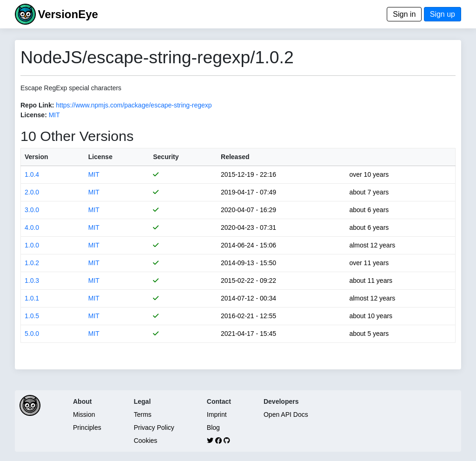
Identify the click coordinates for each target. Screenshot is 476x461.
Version (36, 157)
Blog (213, 428)
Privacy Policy (154, 428)
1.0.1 (32, 298)
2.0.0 (32, 192)
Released (235, 157)
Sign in (404, 14)
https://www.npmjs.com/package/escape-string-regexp (134, 105)
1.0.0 (32, 245)
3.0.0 (32, 210)
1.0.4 (32, 174)
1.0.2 (32, 263)
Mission (84, 414)
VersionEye (68, 14)
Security (166, 157)
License (100, 157)
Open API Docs (286, 414)
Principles (87, 428)
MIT (54, 115)
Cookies (146, 441)
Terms (143, 414)
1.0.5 (32, 316)
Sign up (443, 14)
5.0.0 (32, 334)
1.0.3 (32, 281)
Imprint (217, 414)
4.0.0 (32, 227)
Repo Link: (37, 105)
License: (34, 115)
